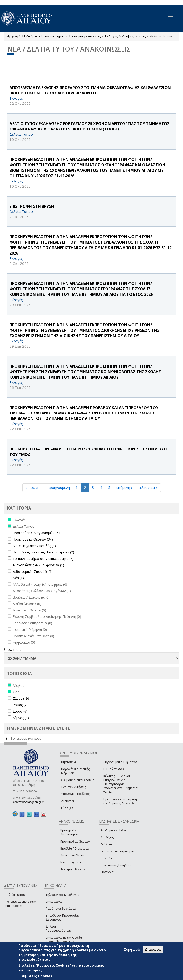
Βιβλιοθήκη (69, 762)
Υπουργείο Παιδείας (75, 794)
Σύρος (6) (20, 711)
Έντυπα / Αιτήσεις (74, 787)
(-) (8, 738)
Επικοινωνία (54, 902)
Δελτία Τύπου (15, 895)
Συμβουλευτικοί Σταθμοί (78, 780)
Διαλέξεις (107, 837)
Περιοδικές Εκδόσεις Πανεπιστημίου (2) (43, 552)
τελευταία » (148, 487)
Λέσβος (128, 36)
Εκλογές (112, 36)
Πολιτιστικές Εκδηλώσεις (117, 865)
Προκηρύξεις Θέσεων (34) (33, 539)
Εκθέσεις (107, 844)
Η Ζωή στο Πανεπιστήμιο (43, 36)
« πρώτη (32, 487)
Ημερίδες (107, 858)
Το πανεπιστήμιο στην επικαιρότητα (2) (43, 559)
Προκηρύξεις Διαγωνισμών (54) (37, 533)
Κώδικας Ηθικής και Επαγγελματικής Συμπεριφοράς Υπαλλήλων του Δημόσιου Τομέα (121, 784)
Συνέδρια (107, 872)
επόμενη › (124, 487)
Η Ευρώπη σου (114, 769)
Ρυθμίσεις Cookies (35, 976)
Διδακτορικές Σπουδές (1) (33, 571)
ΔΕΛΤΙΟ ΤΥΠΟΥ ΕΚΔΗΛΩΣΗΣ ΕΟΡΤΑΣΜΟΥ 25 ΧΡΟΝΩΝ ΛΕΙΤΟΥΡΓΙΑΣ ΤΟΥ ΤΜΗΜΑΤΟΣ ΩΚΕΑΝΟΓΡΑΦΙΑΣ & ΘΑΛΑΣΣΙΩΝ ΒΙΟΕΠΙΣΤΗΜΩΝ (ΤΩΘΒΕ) (89, 126)
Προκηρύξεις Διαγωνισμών (69, 832)
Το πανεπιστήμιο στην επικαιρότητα (21, 904)
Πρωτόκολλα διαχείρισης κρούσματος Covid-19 (121, 801)
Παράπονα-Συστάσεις (61, 909)
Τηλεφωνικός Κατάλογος (62, 895)
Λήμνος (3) (21, 718)
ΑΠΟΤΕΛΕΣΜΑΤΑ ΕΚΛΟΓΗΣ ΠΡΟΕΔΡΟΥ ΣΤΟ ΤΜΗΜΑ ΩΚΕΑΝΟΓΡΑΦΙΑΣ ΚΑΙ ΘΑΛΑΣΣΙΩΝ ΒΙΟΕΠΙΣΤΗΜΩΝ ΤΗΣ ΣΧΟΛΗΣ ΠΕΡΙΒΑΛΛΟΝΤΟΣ (90, 90)
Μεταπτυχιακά (71, 862)
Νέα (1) (18, 578)
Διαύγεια (68, 801)
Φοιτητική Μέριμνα (74, 869)
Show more (13, 649)
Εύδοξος (67, 808)
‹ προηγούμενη (58, 487)
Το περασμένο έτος (85, 36)
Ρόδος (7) (20, 705)
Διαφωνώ (153, 949)
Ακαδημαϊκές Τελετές (115, 830)
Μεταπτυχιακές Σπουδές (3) (34, 546)
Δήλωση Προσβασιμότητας (58, 928)
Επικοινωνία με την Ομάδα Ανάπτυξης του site (64, 940)
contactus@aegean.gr (29, 802)
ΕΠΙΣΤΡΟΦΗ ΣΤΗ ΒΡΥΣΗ (32, 206)
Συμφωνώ (132, 949)
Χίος (142, 36)
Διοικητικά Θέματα (73, 855)
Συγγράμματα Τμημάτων (120, 762)
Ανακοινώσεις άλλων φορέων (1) (38, 565)
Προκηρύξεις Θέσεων (75, 842)
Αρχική (13, 36)
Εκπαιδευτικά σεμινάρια (117, 851)
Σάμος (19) (21, 698)
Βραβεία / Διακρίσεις (75, 848)
